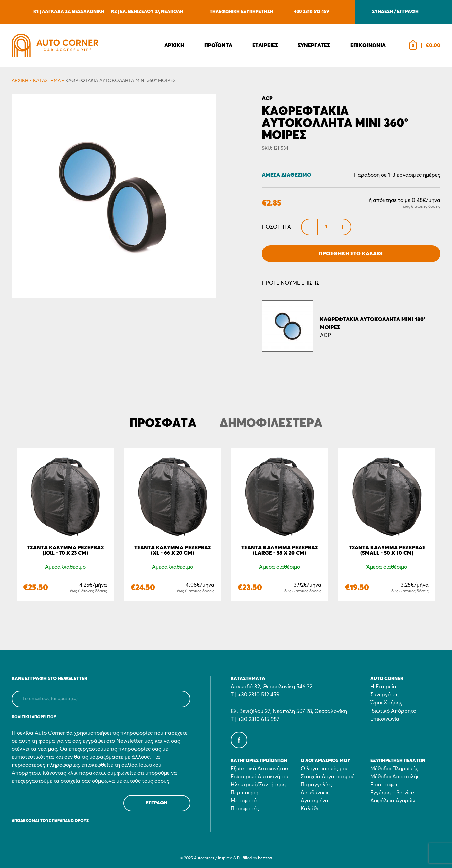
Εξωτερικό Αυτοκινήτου (259, 769)
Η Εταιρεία (383, 687)
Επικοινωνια (368, 45)
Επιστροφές (385, 785)
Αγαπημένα (315, 801)
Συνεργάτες (385, 695)
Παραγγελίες (316, 785)
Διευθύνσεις (315, 793)
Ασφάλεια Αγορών (393, 801)
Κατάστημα (47, 81)
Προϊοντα (218, 45)
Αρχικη (174, 45)
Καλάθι (309, 809)
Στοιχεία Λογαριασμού (328, 777)
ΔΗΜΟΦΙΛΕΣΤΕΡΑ (271, 424)
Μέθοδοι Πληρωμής (394, 769)
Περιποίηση (245, 793)
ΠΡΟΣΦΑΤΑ (163, 424)
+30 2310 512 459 (312, 12)
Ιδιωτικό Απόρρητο (393, 711)
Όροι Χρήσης (386, 703)
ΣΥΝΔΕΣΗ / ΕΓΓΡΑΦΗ (395, 12)
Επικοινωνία (385, 719)
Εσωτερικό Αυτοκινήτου (259, 777)
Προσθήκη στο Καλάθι (351, 254)
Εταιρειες (265, 45)
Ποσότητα (276, 227)
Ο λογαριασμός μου (325, 769)
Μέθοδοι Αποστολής (395, 777)
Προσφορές (245, 809)
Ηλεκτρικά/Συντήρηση (258, 785)
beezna (265, 858)
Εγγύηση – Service (392, 793)
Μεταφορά (244, 801)
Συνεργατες (314, 45)
